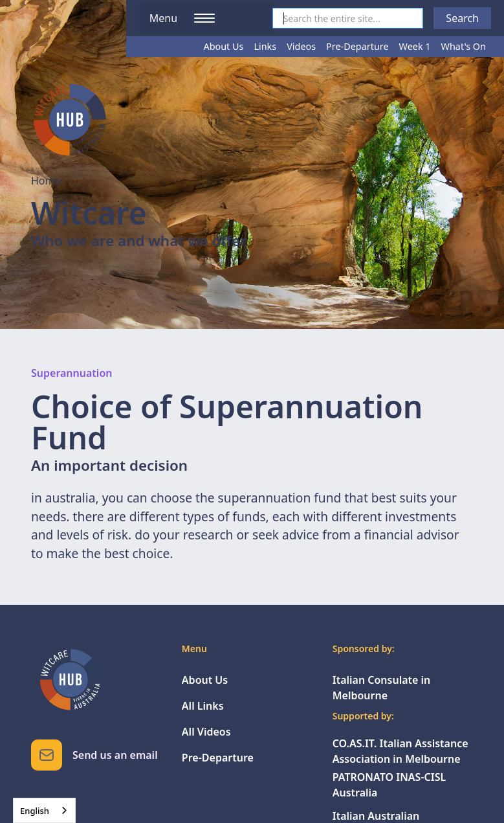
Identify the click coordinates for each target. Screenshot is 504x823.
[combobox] (44, 810)
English (35, 811)
